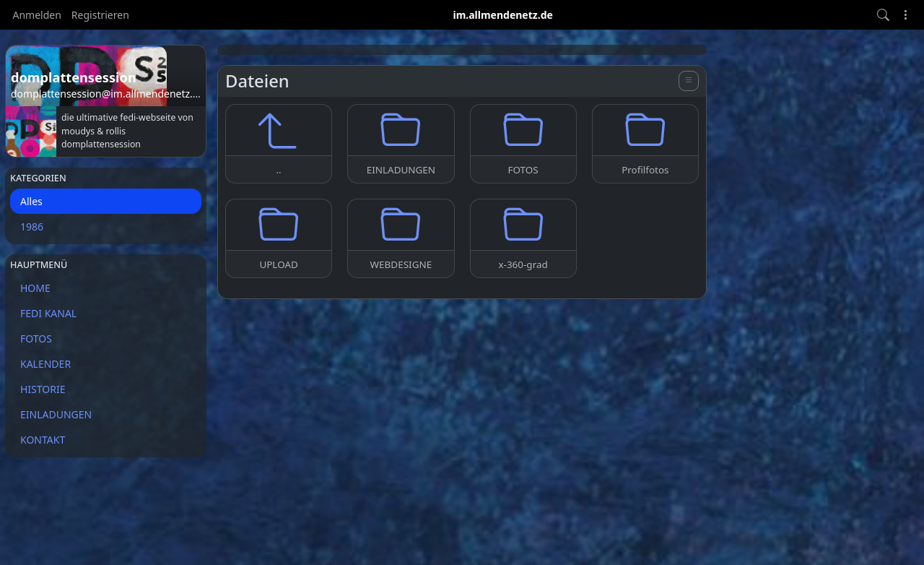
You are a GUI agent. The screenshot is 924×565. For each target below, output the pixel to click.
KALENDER (45, 364)
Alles (31, 201)
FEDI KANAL (48, 313)
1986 (32, 227)
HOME (35, 288)
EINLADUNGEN (56, 414)
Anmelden (37, 15)
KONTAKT (43, 440)
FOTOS (36, 338)
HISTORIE (43, 389)
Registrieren (100, 15)
